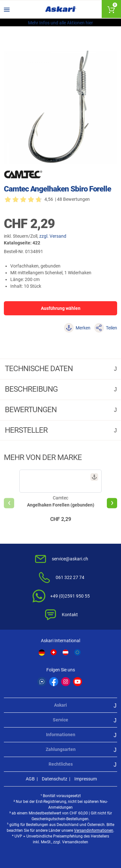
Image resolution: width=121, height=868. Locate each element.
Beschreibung (32, 389)
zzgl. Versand (53, 236)
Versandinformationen (94, 830)
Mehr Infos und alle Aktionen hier (60, 23)
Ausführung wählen (61, 308)
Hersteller (27, 430)
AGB (30, 779)
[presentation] (9, 503)
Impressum (86, 779)
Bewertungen (32, 410)
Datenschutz (55, 779)
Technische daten (40, 369)
